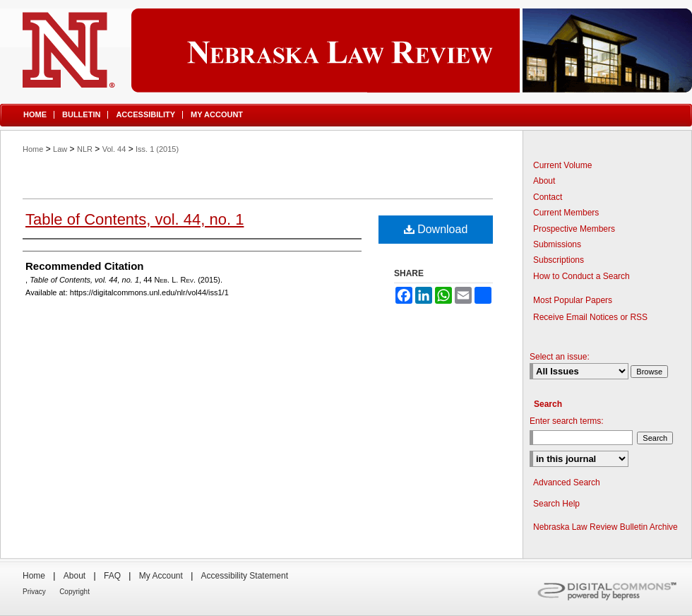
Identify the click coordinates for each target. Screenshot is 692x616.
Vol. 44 (114, 149)
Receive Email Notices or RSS (590, 317)
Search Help (556, 504)
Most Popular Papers (573, 300)
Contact (548, 197)
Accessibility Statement (245, 576)
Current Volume (562, 165)
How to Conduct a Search (581, 276)
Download (436, 229)
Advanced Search (567, 482)
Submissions (557, 244)
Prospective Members (574, 229)
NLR (85, 149)
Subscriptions (559, 260)
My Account (161, 576)
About (544, 181)
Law (60, 149)
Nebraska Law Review (346, 51)
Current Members (566, 213)
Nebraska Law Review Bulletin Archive (605, 527)
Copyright (74, 592)
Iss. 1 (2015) (157, 149)
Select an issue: (560, 357)
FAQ (112, 576)
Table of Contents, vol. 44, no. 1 (135, 219)
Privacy (34, 592)
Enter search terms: (567, 421)
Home (33, 149)
